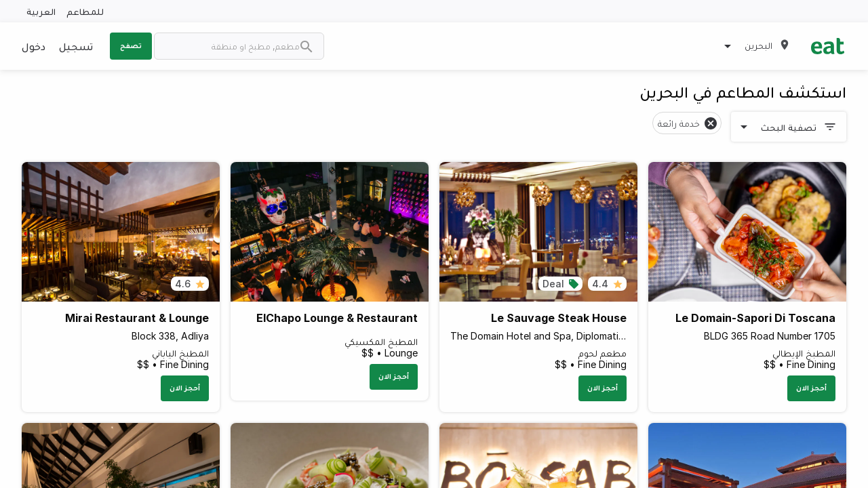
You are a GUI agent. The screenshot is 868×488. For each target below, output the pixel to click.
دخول (34, 46)
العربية (41, 11)
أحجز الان (811, 388)
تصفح (131, 45)
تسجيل (76, 46)
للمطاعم (85, 11)
